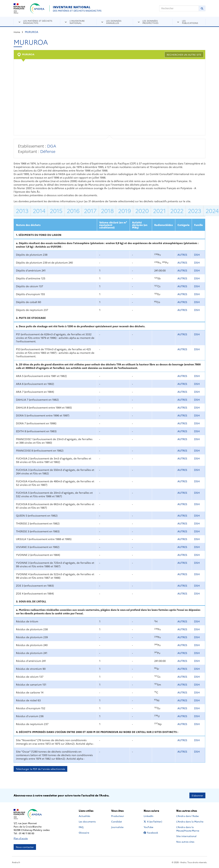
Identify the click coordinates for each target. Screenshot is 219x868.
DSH (197, 255)
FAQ (81, 827)
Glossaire (84, 833)
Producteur (118, 816)
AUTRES (182, 255)
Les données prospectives (150, 22)
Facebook (153, 833)
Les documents (87, 821)
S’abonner (197, 795)
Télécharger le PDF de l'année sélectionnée (40, 769)
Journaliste (117, 827)
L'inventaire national (77, 22)
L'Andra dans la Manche (190, 821)
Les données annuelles (114, 22)
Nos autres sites (185, 842)
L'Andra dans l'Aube (187, 816)
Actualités (84, 816)
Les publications (190, 22)
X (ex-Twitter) (153, 821)
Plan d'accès (21, 838)
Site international (186, 836)
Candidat (117, 821)
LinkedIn (152, 816)
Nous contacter (25, 847)
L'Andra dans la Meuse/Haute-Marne (188, 829)
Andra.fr (16, 862)
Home (17, 32)
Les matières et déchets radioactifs (38, 22)
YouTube (152, 827)
